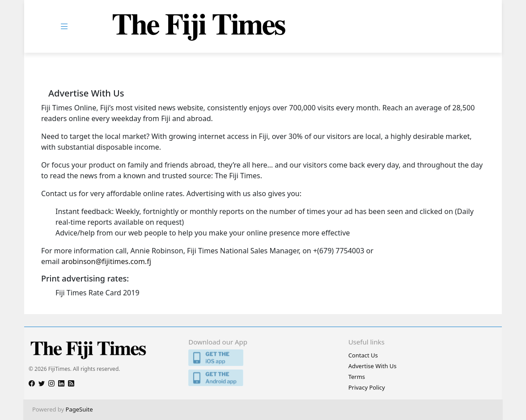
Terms (357, 377)
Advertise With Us (373, 366)
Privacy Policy (367, 387)
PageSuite (79, 409)
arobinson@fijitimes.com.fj (106, 261)
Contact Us (363, 355)
